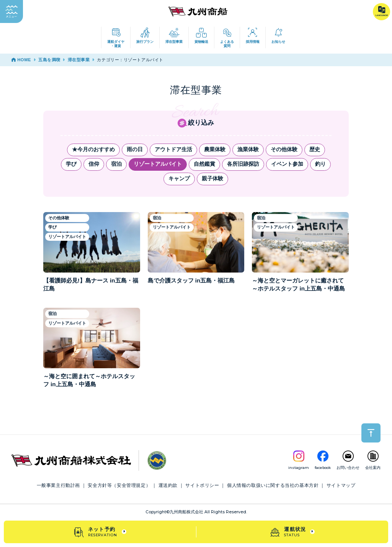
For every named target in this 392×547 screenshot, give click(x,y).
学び (71, 164)
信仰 (94, 164)
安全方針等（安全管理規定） (119, 485)
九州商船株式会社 (186, 512)
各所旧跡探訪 (243, 164)
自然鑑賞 (204, 164)
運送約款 (168, 485)
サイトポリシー (202, 485)
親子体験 (212, 179)
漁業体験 (248, 149)
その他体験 (284, 149)
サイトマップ (341, 485)
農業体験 (215, 149)
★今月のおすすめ (93, 149)
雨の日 (135, 149)
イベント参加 (287, 164)
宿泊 (116, 164)
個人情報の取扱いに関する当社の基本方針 (273, 485)
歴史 (315, 149)
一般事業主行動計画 (58, 485)
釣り (320, 164)
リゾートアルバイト (158, 164)
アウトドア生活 (173, 149)
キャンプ (179, 179)
